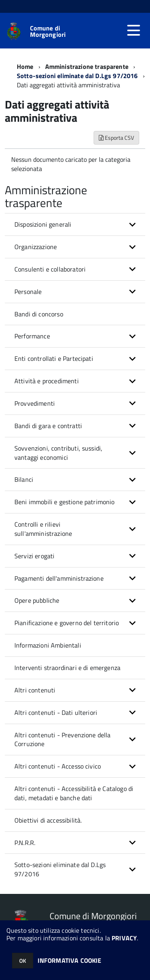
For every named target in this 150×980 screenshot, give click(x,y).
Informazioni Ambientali (48, 645)
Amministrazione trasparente (87, 66)
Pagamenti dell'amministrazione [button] (59, 578)
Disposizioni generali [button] (43, 224)
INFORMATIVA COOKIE (70, 960)
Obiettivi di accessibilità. (48, 820)
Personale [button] (28, 292)
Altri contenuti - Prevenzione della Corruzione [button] (63, 740)
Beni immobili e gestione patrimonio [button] (65, 502)
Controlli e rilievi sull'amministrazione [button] (43, 529)
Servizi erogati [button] (34, 556)
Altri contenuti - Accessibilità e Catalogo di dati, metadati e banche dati (74, 793)
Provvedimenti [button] (35, 403)
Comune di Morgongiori (48, 31)
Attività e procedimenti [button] (47, 381)
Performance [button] (32, 336)
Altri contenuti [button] (35, 690)
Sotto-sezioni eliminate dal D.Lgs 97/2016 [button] (60, 869)
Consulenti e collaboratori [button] (50, 269)
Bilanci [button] (24, 479)
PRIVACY (124, 938)
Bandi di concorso (39, 314)
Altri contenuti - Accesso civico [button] (58, 766)
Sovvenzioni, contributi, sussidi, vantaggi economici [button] (58, 453)
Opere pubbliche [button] (37, 600)
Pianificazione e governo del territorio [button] (67, 623)
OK (23, 961)
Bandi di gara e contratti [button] (48, 426)
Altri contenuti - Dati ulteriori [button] (56, 712)
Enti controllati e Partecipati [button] (54, 358)
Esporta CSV (116, 138)
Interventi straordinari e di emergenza (67, 668)
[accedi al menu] (134, 30)
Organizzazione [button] (36, 247)
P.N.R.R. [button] (25, 843)
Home (25, 66)
